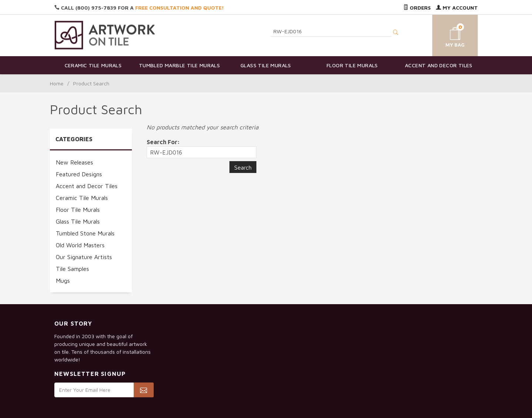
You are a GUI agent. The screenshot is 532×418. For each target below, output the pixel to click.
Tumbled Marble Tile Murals (179, 65)
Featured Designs (79, 174)
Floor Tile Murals (352, 65)
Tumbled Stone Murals (85, 233)
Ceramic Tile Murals (93, 65)
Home (57, 83)
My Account (457, 8)
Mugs (63, 281)
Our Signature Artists (84, 257)
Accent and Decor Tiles (439, 65)
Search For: (163, 142)
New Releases (74, 162)
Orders (417, 8)
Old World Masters (80, 245)
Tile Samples (72, 269)
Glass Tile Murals (266, 65)
